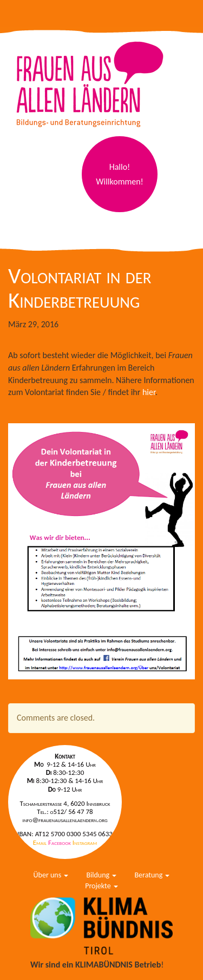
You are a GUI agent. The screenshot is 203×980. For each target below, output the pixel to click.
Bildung (101, 875)
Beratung (152, 875)
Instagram (85, 842)
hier (149, 392)
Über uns (51, 875)
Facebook (60, 842)
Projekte (101, 886)
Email (41, 842)
